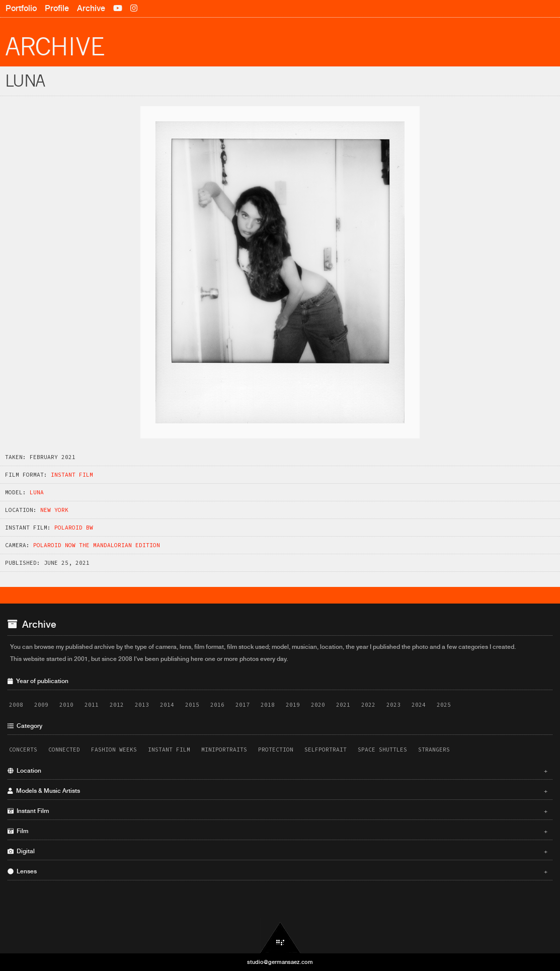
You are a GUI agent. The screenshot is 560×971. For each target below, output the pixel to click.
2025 (444, 705)
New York (54, 510)
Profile (57, 8)
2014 (167, 705)
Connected (64, 750)
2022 (368, 705)
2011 (92, 705)
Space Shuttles (382, 750)
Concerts (23, 750)
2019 (293, 705)
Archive (91, 8)
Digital (277, 851)
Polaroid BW (74, 528)
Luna (37, 492)
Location (277, 771)
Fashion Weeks (114, 750)
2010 (66, 705)
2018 (268, 705)
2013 (142, 705)
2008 (16, 705)
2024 (419, 705)
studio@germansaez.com (280, 962)
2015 (192, 705)
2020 (318, 705)
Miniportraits (224, 750)
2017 (243, 705)
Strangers (434, 750)
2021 (343, 705)
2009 (41, 705)
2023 (393, 705)
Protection (276, 750)
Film (277, 831)
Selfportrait (326, 750)
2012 (117, 705)
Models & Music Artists (277, 791)
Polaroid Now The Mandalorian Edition (97, 545)
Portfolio (21, 8)
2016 (217, 705)
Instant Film (72, 475)
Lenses (277, 871)
